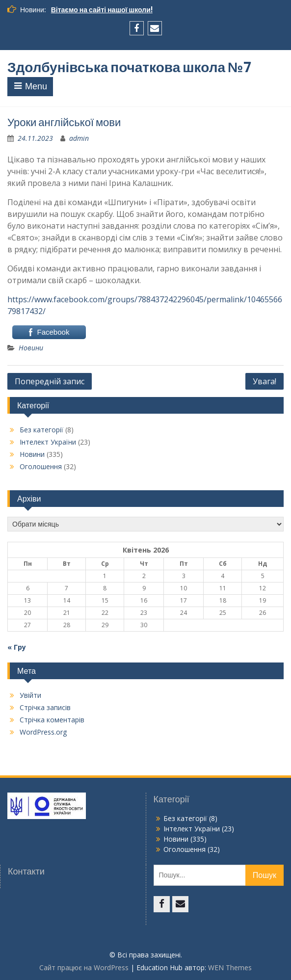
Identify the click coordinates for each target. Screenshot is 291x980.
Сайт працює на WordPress (84, 967)
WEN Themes (230, 967)
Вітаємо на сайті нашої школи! (102, 10)
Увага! (265, 381)
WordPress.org (43, 732)
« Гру (17, 647)
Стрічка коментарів (52, 720)
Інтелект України (48, 442)
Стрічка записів (45, 707)
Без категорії (41, 430)
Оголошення (41, 466)
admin (79, 138)
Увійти (30, 695)
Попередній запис (50, 381)
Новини (31, 348)
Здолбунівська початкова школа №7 (130, 67)
